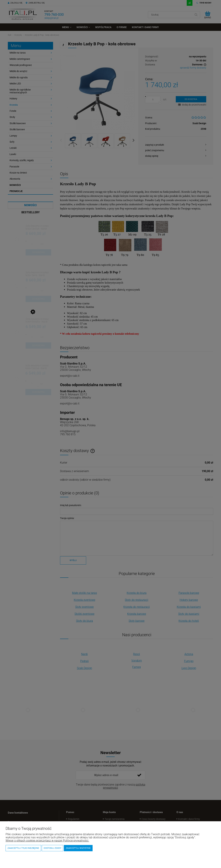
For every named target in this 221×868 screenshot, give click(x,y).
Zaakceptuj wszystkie (78, 848)
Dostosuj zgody (52, 848)
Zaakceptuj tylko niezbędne (23, 848)
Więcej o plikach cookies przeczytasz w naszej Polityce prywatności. (47, 841)
